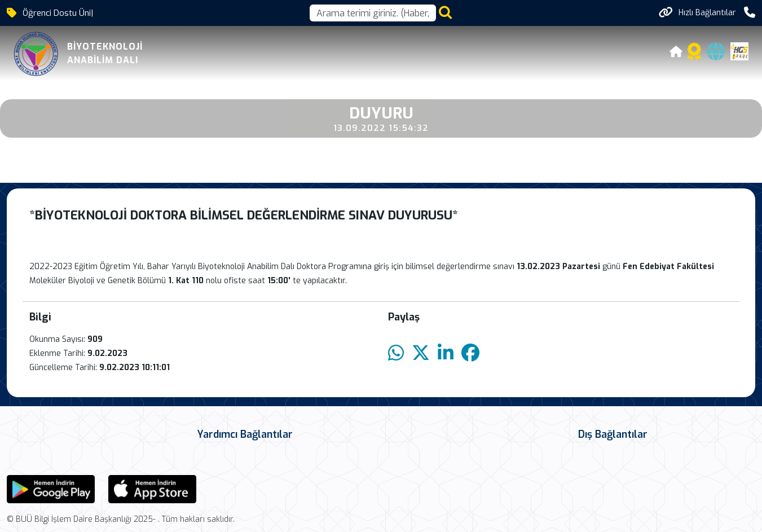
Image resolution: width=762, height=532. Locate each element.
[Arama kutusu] (373, 13)
